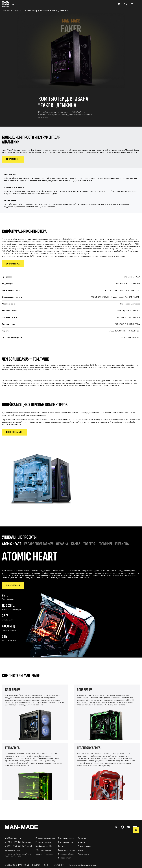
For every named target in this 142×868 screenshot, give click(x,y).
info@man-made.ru (13, 838)
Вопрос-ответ (65, 858)
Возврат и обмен (66, 854)
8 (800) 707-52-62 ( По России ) (18, 846)
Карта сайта (83, 854)
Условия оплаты (65, 842)
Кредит (62, 846)
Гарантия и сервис (66, 850)
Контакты (82, 838)
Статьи (81, 850)
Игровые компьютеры (45, 838)
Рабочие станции (43, 842)
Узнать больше (13, 586)
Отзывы (81, 842)
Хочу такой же (13, 159)
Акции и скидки (85, 846)
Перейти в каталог (15, 432)
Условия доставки (66, 838)
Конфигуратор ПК (43, 846)
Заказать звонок (12, 850)
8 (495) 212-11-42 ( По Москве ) (19, 842)
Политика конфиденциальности (83, 865)
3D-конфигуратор (43, 850)
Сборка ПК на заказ (44, 854)
